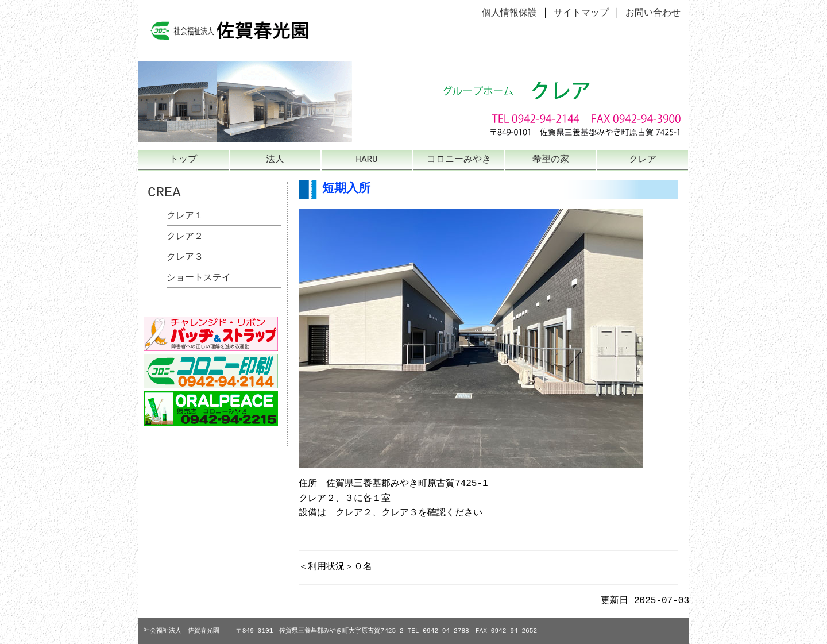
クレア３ (185, 257)
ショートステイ (199, 278)
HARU (366, 160)
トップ (183, 160)
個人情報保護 (509, 13)
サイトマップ (581, 13)
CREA (164, 193)
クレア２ (185, 237)
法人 (275, 160)
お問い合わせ (653, 13)
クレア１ (185, 216)
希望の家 (551, 160)
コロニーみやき (459, 160)
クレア (643, 160)
